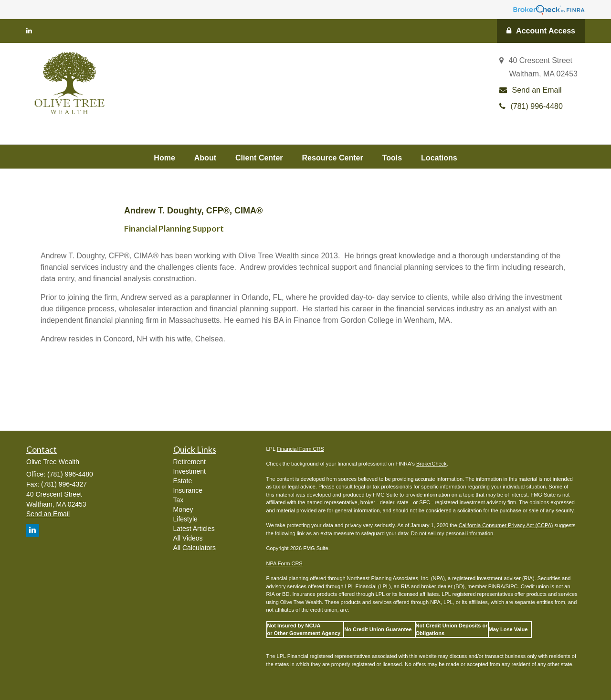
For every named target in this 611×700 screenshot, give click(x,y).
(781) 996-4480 (531, 106)
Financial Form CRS (300, 449)
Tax (179, 500)
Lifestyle (185, 519)
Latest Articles (194, 529)
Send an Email (530, 90)
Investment (190, 471)
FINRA (496, 586)
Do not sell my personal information (452, 533)
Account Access (541, 31)
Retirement (190, 462)
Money (183, 509)
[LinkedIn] (29, 31)
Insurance (188, 490)
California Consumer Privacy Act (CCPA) (506, 525)
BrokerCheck (432, 464)
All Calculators (195, 548)
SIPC (512, 586)
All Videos (188, 538)
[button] (205, 157)
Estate (183, 481)
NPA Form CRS (284, 563)
